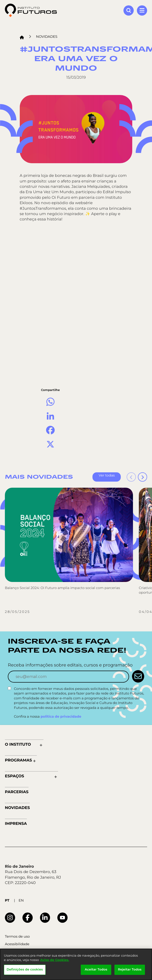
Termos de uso (17, 937)
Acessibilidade (17, 944)
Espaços (15, 776)
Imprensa (16, 824)
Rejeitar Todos (130, 970)
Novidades (47, 37)
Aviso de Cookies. (55, 960)
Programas (18, 760)
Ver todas (107, 475)
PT (7, 900)
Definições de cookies (25, 970)
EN (21, 900)
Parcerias (17, 792)
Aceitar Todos (96, 970)
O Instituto (18, 745)
